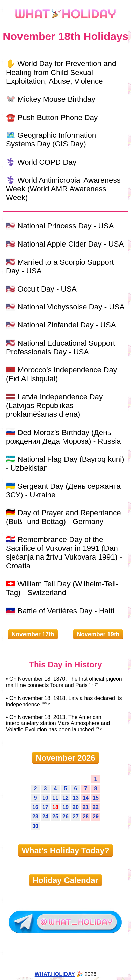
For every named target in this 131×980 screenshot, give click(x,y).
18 (55, 807)
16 (35, 807)
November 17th (33, 634)
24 (45, 817)
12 (65, 798)
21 (86, 807)
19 (65, 807)
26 (65, 817)
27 (76, 817)
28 (86, 817)
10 (45, 798)
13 (76, 798)
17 (45, 807)
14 (86, 798)
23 (35, 817)
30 (35, 826)
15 (96, 798)
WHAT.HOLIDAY (55, 974)
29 (96, 817)
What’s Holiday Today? (65, 851)
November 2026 (65, 758)
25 (55, 817)
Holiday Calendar (65, 880)
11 (55, 798)
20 (76, 807)
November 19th (98, 634)
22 (96, 807)
